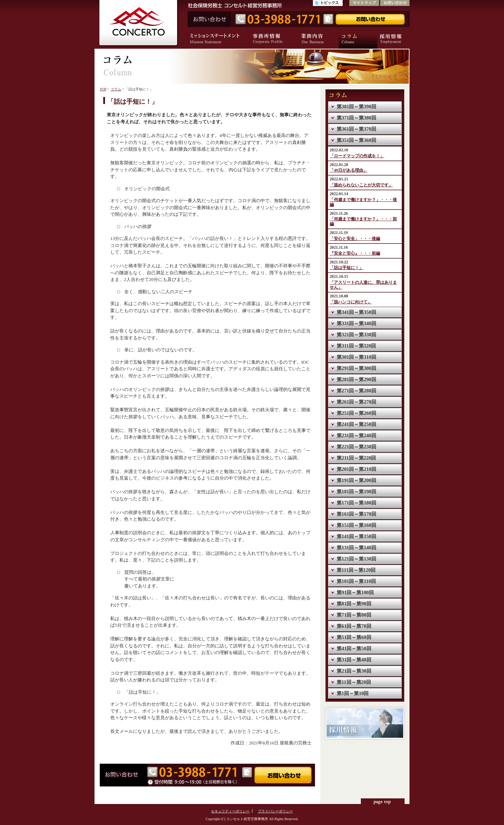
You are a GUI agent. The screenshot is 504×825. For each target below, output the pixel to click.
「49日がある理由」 (349, 170)
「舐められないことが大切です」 (361, 185)
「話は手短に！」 (346, 268)
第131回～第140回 (356, 548)
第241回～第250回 (356, 424)
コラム (116, 89)
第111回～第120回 (356, 570)
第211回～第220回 (356, 458)
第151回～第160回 (356, 525)
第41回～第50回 (354, 648)
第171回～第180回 (356, 503)
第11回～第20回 (354, 682)
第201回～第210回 (356, 469)
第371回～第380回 (356, 118)
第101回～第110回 (356, 581)
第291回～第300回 (356, 368)
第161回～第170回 (356, 514)
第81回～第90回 (354, 604)
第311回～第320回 (356, 346)
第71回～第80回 (354, 615)
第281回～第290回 (356, 379)
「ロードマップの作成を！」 (357, 156)
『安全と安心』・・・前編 (355, 253)
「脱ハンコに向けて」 (351, 302)
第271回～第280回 (356, 391)
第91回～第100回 (355, 592)
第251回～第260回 (356, 413)
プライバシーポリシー (275, 811)
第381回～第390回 (356, 106)
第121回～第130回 (356, 559)
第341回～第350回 (356, 312)
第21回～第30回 (354, 671)
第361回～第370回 (356, 129)
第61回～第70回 (354, 626)
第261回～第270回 (356, 402)
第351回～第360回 (356, 140)
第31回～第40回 (354, 660)
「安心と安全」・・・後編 (355, 239)
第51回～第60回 (354, 637)
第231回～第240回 (356, 435)
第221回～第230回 (356, 447)
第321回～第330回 (356, 335)
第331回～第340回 (356, 323)
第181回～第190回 (356, 491)
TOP (103, 89)
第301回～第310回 (356, 357)
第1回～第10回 (353, 693)
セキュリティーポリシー (230, 811)
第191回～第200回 (356, 480)
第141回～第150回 (356, 536)
